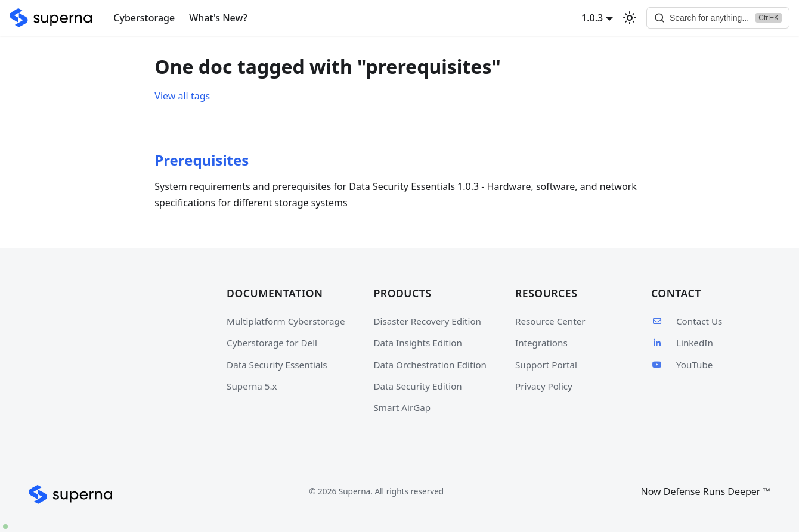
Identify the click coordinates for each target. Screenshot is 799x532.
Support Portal (546, 365)
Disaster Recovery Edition (428, 321)
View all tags (182, 96)
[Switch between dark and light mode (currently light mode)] (630, 18)
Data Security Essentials (277, 365)
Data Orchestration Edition (430, 365)
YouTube (682, 365)
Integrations (541, 343)
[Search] (718, 18)
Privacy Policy (544, 386)
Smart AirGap (402, 407)
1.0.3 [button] (592, 18)
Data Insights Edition (418, 343)
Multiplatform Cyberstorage (286, 321)
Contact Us (687, 321)
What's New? (218, 18)
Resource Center (550, 321)
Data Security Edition (418, 386)
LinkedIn (682, 343)
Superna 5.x (252, 386)
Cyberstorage (144, 18)
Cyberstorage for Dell (272, 343)
